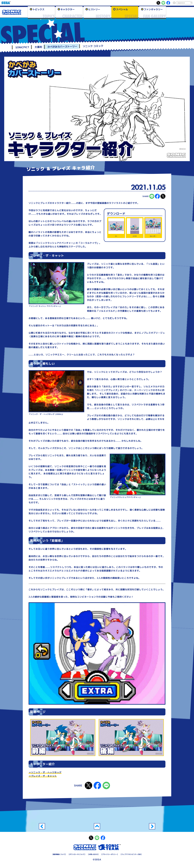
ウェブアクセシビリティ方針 (131, 854)
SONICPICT (22, 47)
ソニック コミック (93, 46)
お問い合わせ (93, 854)
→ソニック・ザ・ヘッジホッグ (45, 772)
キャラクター (68, 9)
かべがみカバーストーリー (62, 47)
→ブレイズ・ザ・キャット (43, 776)
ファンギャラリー (153, 9)
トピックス (39, 9)
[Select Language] (184, 3)
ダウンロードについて (77, 854)
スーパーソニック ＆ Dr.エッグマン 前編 (152, 826)
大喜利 (38, 47)
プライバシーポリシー (110, 854)
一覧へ (97, 826)
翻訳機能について (59, 854)
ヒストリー (94, 9)
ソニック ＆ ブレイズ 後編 (42, 826)
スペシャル (122, 9)
